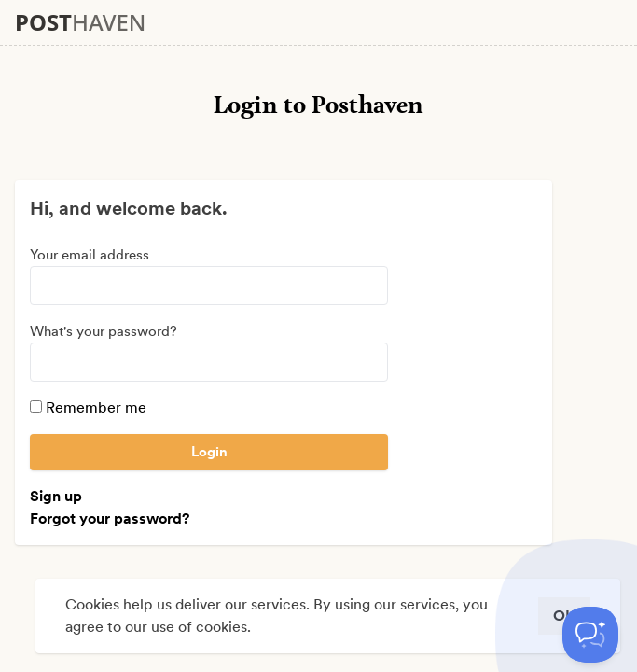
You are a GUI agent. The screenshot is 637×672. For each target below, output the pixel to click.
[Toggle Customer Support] (590, 635)
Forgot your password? (110, 518)
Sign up (56, 496)
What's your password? (104, 331)
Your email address (90, 255)
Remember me (88, 407)
